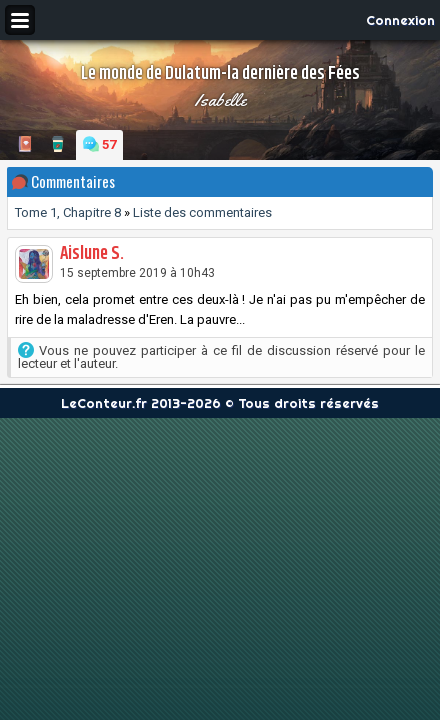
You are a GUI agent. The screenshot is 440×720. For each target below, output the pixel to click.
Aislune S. (92, 254)
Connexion (400, 20)
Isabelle (220, 100)
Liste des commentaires (202, 212)
